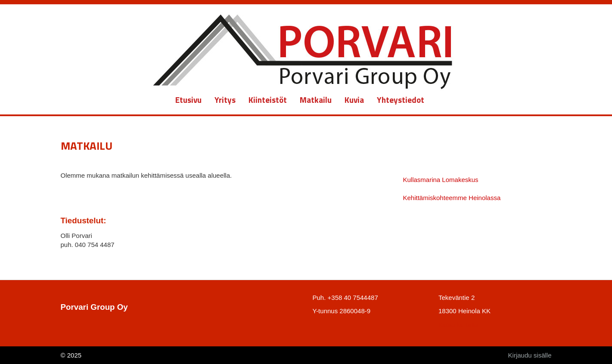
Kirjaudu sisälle (530, 355)
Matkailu (316, 100)
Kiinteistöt (268, 100)
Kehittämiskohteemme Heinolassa (452, 198)
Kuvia (354, 100)
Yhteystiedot (401, 100)
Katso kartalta (458, 325)
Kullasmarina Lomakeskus (441, 180)
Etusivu (188, 100)
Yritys (225, 100)
